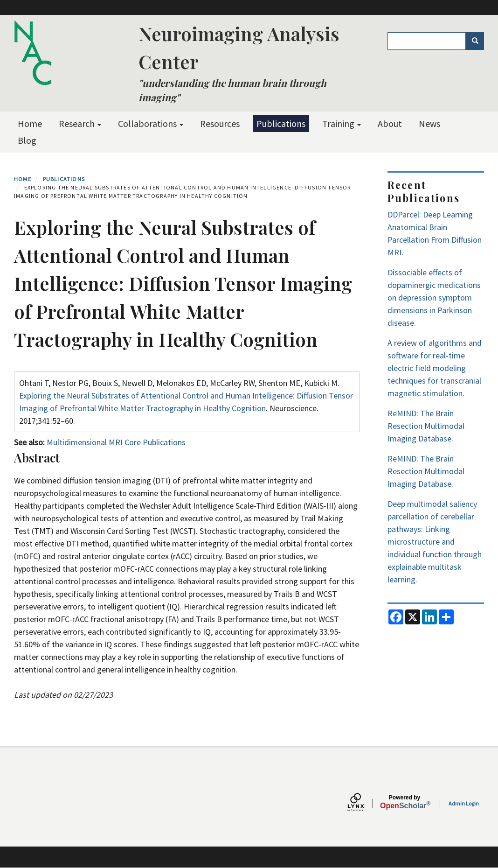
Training (342, 123)
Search (478, 41)
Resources (220, 123)
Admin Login (464, 803)
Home (30, 123)
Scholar (405, 802)
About (390, 123)
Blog (27, 140)
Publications (281, 123)
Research (80, 123)
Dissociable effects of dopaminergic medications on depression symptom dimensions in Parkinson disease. (434, 297)
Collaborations (151, 123)
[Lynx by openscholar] (364, 803)
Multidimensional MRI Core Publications (116, 442)
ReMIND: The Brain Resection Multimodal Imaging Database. (426, 426)
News (429, 123)
